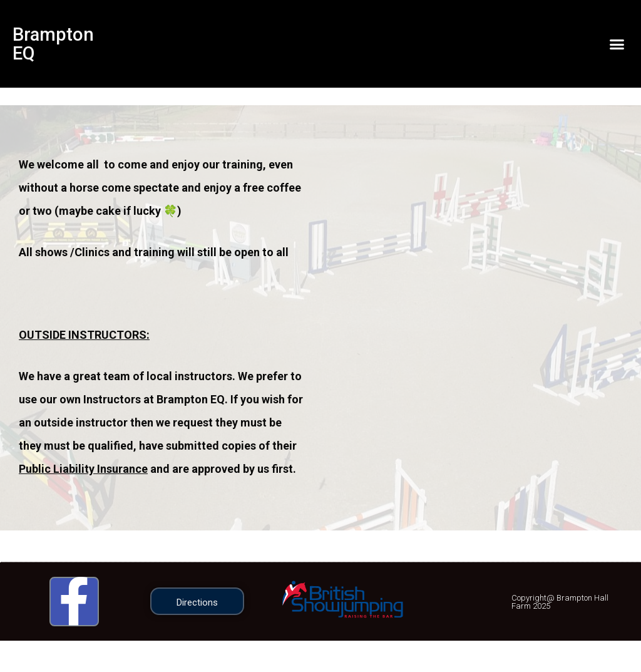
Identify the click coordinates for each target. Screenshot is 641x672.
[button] (617, 44)
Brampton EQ (54, 44)
